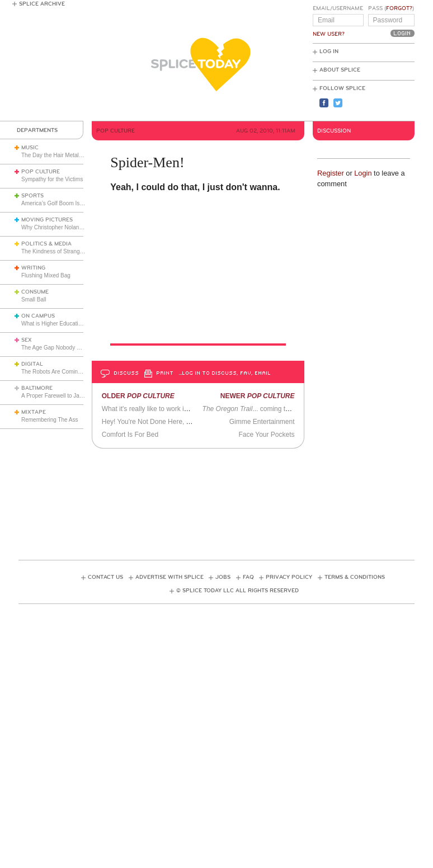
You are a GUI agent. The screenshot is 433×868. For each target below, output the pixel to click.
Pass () (391, 8)
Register (331, 173)
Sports (32, 196)
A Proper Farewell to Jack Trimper (63, 396)
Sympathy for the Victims (52, 179)
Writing (33, 268)
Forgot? (399, 8)
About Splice (340, 70)
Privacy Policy (289, 577)
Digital (32, 364)
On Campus (38, 316)
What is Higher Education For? (59, 324)
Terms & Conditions (355, 577)
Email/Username (338, 8)
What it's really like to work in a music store (166, 409)
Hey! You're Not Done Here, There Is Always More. (177, 422)
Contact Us (105, 577)
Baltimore (37, 388)
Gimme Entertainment (262, 422)
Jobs (223, 577)
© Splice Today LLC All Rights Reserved (237, 591)
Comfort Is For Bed (130, 435)
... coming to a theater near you (274, 409)
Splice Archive (42, 4)
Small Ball (34, 299)
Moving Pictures (47, 220)
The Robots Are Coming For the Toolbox (71, 372)
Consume (35, 292)
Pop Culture (41, 172)
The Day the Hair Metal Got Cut (60, 155)
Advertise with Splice (170, 577)
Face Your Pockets (266, 435)
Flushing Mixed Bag (46, 275)
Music (30, 148)
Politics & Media (46, 244)
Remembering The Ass (50, 420)
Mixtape (34, 412)
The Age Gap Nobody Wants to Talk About (74, 348)
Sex (27, 340)
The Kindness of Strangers (54, 251)
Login (363, 173)
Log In (329, 51)
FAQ (248, 577)
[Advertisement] (222, 501)
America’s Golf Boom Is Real (57, 203)
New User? (329, 34)
